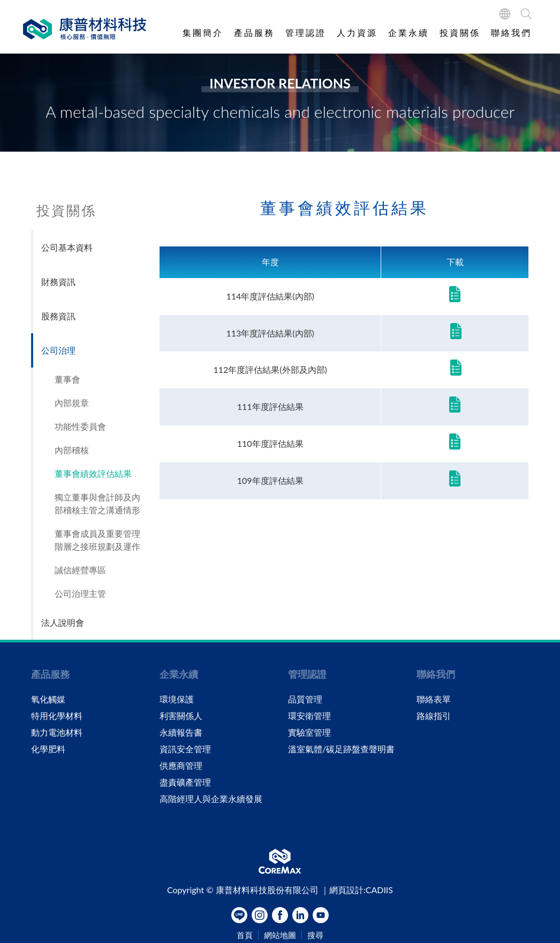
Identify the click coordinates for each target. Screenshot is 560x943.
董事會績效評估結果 (93, 473)
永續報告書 (181, 732)
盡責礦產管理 (185, 782)
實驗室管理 (309, 732)
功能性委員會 (80, 426)
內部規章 (72, 403)
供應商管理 (181, 766)
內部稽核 (72, 450)
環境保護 (177, 699)
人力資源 (357, 32)
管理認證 (306, 32)
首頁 (245, 935)
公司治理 (58, 350)
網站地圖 (280, 935)
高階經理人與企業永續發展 (211, 799)
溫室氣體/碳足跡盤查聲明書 (341, 749)
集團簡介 (203, 32)
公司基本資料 (67, 247)
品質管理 (305, 699)
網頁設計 (346, 890)
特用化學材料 (57, 716)
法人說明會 (63, 622)
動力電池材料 (57, 732)
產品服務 (254, 32)
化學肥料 (48, 749)
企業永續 (408, 32)
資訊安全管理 (185, 749)
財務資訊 (58, 282)
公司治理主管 (80, 593)
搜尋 (315, 935)
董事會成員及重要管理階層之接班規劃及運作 (97, 540)
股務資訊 (58, 316)
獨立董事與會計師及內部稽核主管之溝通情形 (97, 503)
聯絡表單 (434, 699)
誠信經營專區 (80, 570)
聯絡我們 (511, 32)
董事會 (67, 379)
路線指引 (434, 716)
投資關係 (460, 32)
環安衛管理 (309, 716)
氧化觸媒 (48, 699)
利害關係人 (181, 716)
